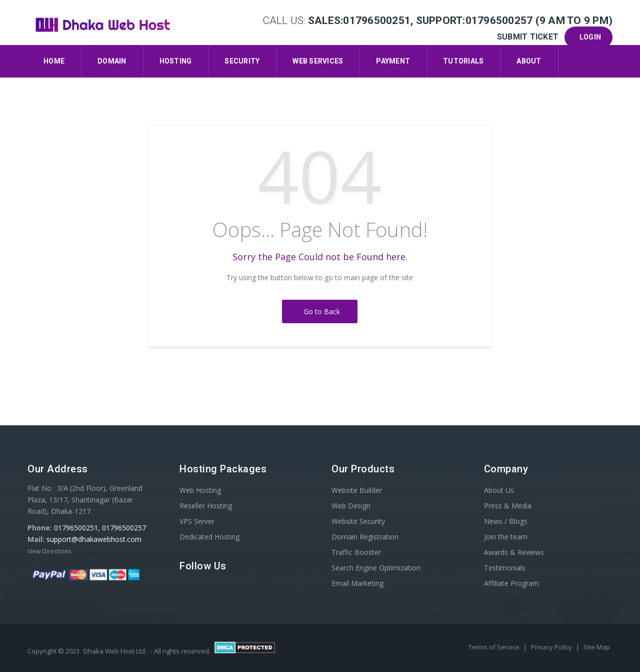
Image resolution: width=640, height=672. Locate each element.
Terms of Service (495, 647)
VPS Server (197, 521)
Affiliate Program (511, 583)
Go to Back (320, 311)
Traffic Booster (356, 552)
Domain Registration (365, 537)
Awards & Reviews (514, 552)
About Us (499, 490)
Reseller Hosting (206, 506)
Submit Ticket (529, 37)
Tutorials (463, 61)
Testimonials (505, 568)
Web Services (318, 61)
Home (54, 61)
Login (588, 37)
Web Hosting (200, 490)
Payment (393, 61)
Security (242, 61)
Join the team (506, 537)
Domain (112, 61)
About (529, 61)
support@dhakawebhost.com (94, 539)
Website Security (358, 521)
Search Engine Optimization (376, 568)
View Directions (49, 551)
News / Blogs (506, 521)
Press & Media (508, 506)
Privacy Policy (552, 647)
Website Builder (357, 490)
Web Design (351, 506)
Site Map (597, 647)
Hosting (176, 61)
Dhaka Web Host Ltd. (115, 651)
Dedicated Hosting (209, 537)
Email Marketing (357, 583)
